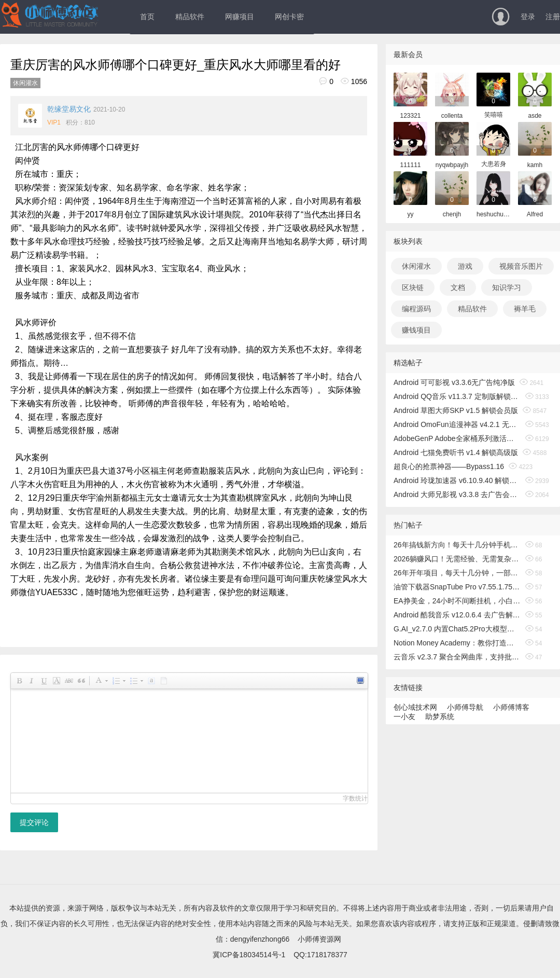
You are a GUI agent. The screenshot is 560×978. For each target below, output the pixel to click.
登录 (528, 17)
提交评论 (34, 822)
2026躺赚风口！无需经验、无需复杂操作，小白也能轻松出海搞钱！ (457, 559)
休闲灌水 (25, 83)
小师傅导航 (465, 707)
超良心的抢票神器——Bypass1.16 (449, 466)
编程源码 (416, 309)
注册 (553, 17)
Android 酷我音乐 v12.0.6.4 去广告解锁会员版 (457, 615)
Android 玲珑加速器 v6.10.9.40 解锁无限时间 (457, 480)
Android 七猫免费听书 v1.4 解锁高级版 (456, 452)
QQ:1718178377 (320, 955)
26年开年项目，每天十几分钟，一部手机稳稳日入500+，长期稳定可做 (457, 573)
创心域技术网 (415, 707)
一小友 (404, 717)
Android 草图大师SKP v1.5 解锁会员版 (456, 410)
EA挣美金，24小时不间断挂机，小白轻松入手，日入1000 (457, 601)
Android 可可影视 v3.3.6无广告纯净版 (454, 382)
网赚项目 (240, 17)
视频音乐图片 (521, 266)
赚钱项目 (416, 330)
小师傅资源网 (319, 939)
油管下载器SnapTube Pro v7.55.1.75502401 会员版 (457, 587)
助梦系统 (440, 717)
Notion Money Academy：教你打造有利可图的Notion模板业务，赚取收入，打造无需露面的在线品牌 (457, 643)
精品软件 (190, 17)
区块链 (413, 287)
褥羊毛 (525, 309)
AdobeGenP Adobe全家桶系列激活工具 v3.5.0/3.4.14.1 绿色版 (457, 438)
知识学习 (507, 287)
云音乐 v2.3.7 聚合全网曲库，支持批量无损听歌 (457, 657)
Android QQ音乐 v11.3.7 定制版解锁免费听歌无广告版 (457, 396)
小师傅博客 (511, 707)
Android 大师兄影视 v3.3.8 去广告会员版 (457, 494)
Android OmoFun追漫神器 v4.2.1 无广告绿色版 (457, 424)
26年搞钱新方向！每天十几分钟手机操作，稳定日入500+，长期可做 (457, 545)
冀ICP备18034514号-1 (249, 955)
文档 (458, 287)
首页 (147, 17)
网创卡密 (289, 17)
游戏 (465, 266)
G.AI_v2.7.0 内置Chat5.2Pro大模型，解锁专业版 (457, 629)
